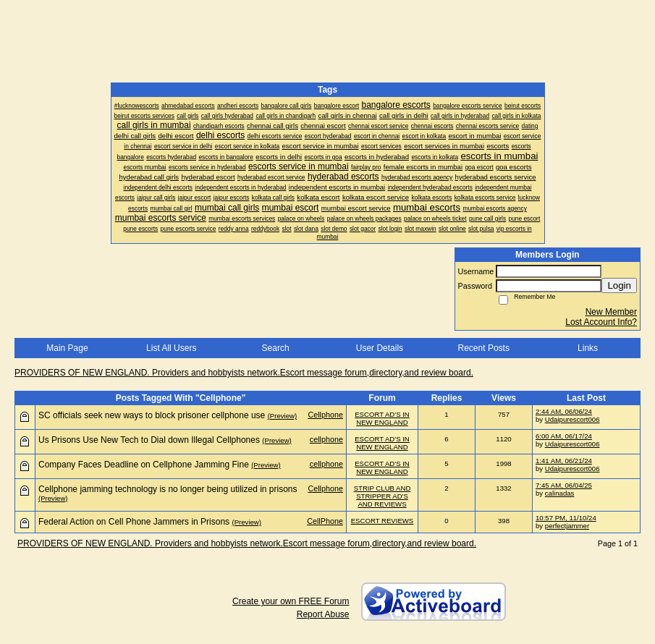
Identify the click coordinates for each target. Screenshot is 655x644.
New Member (611, 312)
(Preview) (283, 416)
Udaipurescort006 (572, 419)
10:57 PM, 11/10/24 (566, 518)
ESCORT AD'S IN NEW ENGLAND (382, 418)
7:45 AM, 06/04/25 (564, 485)
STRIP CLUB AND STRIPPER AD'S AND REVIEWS (383, 496)
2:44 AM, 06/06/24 (564, 411)
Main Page (67, 348)
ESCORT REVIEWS (383, 521)
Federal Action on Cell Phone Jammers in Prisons (134, 522)
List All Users (171, 348)
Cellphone (325, 415)
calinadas (560, 493)
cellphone (326, 439)
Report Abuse (323, 614)
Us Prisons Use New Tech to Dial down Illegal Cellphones (149, 440)
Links (588, 348)
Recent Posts (484, 348)
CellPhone (325, 521)
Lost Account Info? (601, 322)
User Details (380, 348)
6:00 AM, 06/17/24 (564, 436)
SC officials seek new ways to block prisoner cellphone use (152, 415)
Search (276, 348)
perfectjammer (567, 526)
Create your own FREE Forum (291, 601)
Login (619, 285)
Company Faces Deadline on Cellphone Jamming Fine (144, 465)
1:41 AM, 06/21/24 (564, 461)
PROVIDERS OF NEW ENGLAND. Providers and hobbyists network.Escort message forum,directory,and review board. (244, 373)
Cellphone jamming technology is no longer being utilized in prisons (168, 489)
